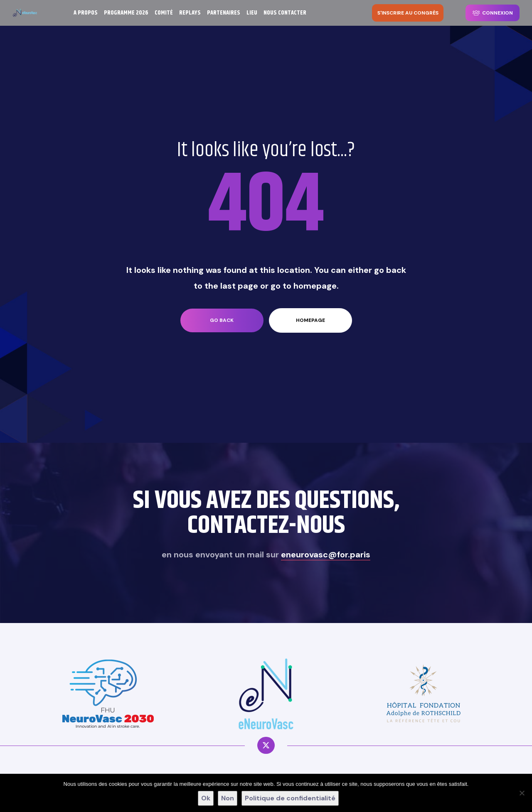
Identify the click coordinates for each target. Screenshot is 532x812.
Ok (206, 798)
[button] (408, 13)
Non (228, 798)
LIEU (252, 13)
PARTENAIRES (224, 13)
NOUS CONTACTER (285, 13)
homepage (310, 320)
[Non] (522, 793)
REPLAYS (190, 13)
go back (222, 320)
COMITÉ (164, 13)
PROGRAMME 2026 (126, 13)
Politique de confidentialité (290, 798)
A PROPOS (86, 13)
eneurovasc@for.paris (326, 554)
